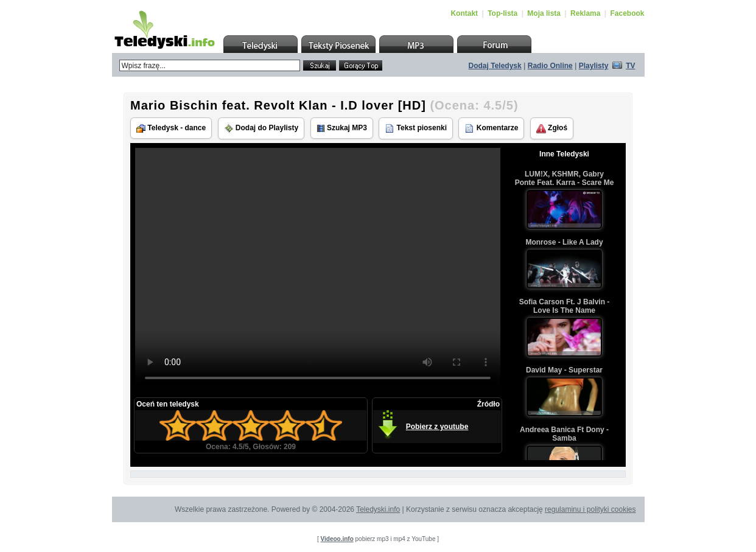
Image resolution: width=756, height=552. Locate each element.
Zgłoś (552, 128)
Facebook (627, 13)
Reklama (585, 13)
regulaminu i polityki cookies (590, 509)
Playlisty (594, 66)
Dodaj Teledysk (495, 66)
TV (630, 66)
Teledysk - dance (171, 128)
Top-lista (502, 13)
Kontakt (464, 13)
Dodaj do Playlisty (261, 128)
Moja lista (544, 13)
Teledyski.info (378, 509)
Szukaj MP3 (342, 128)
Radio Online (550, 66)
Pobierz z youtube (437, 427)
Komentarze (491, 128)
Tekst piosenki (416, 128)
